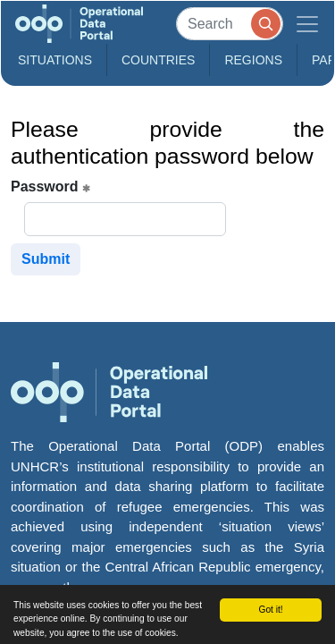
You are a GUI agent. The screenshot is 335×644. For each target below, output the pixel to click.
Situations (55, 60)
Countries (158, 60)
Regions (253, 60)
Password (50, 186)
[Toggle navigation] (307, 24)
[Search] (230, 24)
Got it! (270, 610)
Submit (46, 259)
